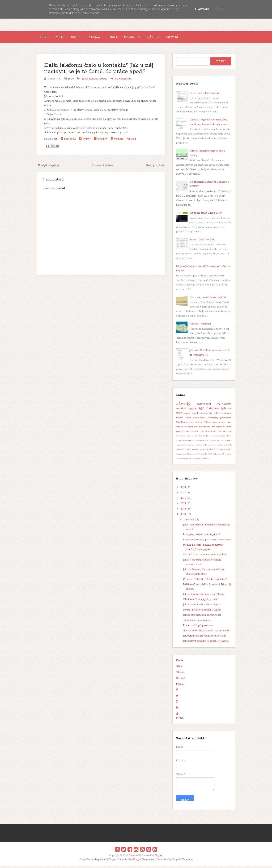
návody (103, 81)
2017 (183, 495)
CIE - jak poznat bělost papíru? (208, 299)
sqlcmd (202, 429)
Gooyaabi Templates (182, 861)
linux (191, 425)
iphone (93, 81)
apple (85, 81)
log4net (191, 447)
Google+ (101, 141)
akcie (229, 434)
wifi (213, 429)
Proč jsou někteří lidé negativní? (202, 537)
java (229, 425)
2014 (183, 511)
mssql (187, 415)
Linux (122, 38)
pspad (202, 452)
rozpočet (210, 452)
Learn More (203, 9)
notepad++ (181, 452)
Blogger (159, 858)
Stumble (117, 141)
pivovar (195, 452)
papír (189, 452)
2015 (183, 506)
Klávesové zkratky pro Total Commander (207, 542)
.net (187, 434)
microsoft (204, 406)
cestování (226, 416)
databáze (213, 411)
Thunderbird (211, 434)
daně (229, 438)
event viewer (219, 425)
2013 (183, 516)
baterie (195, 438)
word (229, 429)
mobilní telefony (203, 447)
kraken (228, 443)
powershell (226, 420)
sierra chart (226, 452)
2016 (183, 500)
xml (200, 461)
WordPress (182, 425)
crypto (223, 438)
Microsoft (144, 38)
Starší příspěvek (155, 167)
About (180, 669)
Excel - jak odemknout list (205, 95)
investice (204, 415)
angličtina (181, 438)
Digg (131, 141)
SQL (201, 411)
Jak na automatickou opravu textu (202, 617)
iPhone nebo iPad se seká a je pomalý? (206, 633)
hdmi (201, 443)
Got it (220, 9)
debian (207, 425)
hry (207, 443)
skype (179, 456)
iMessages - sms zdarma (197, 622)
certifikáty (213, 420)
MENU (180, 720)
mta (214, 447)
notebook (227, 447)
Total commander (196, 420)
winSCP (220, 429)
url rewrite (226, 456)
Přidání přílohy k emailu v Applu (202, 612)
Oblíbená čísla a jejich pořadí (200, 602)
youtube (180, 434)
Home (45, 38)
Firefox (180, 420)
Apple (63, 38)
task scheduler (201, 456)
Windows (224, 406)
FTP (202, 434)
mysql (220, 447)
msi (196, 429)
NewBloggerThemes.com (141, 861)
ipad (179, 415)
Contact (181, 680)
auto (188, 438)
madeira (189, 429)
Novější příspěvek (49, 167)
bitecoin (210, 438)
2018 (183, 490)
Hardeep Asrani (99, 861)
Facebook (68, 141)
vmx (191, 461)
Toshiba (221, 434)
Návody (167, 38)
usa (178, 461)
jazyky (213, 443)
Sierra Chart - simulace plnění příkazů (205, 557)
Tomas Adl (134, 858)
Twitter (85, 141)
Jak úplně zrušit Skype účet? (206, 215)
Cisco (81, 38)
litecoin (180, 429)
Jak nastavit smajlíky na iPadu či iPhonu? (206, 643)
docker (179, 443)
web (195, 461)
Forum (180, 686)
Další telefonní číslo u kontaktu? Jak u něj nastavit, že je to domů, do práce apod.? (99, 71)
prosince (189, 522)
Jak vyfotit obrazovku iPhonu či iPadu (205, 638)
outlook (199, 425)
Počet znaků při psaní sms (198, 628)
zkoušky (206, 461)
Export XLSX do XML (202, 242)
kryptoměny (181, 447)
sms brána (188, 456)
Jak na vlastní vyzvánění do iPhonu (203, 596)
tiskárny (217, 456)
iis (211, 415)
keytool (220, 443)
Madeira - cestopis (200, 326)
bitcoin (202, 438)
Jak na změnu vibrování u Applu (202, 607)
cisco (217, 438)
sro (209, 429)
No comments (123, 81)
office (217, 415)
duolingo (187, 443)
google (195, 443)
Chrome (194, 434)
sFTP (217, 452)
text (210, 456)
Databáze (102, 38)
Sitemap (181, 675)
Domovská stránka (103, 167)
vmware (184, 461)
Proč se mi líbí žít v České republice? (205, 582)
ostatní (181, 411)
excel (195, 415)
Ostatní (188, 38)
